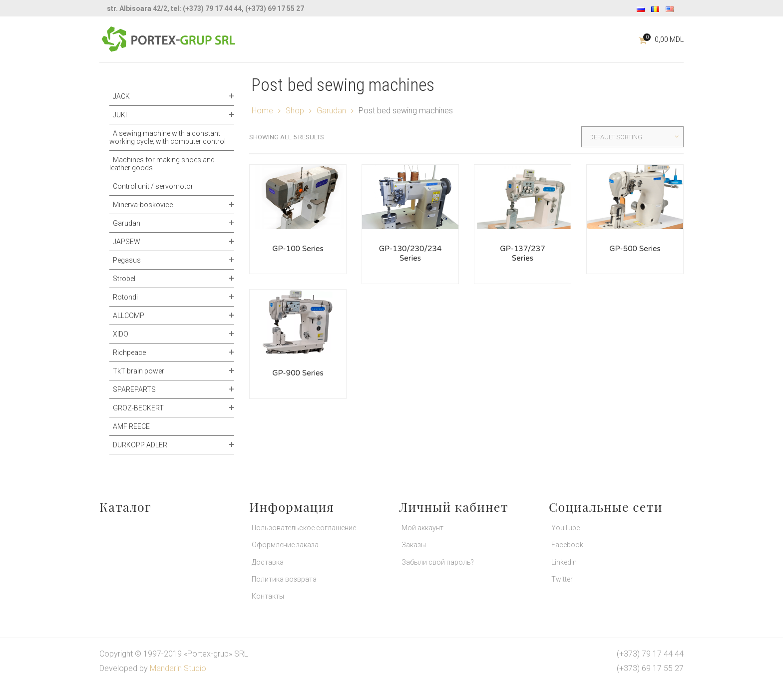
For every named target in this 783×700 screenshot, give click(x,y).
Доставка (268, 562)
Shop (295, 111)
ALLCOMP (129, 316)
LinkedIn (564, 562)
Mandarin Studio (178, 668)
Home (262, 111)
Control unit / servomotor (153, 186)
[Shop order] (632, 137)
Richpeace (129, 352)
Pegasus (127, 260)
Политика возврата (284, 579)
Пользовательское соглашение (304, 528)
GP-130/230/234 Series (410, 254)
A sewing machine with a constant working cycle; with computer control (168, 137)
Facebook (567, 545)
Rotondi (125, 297)
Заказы (414, 545)
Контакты (268, 596)
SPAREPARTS (134, 389)
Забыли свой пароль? (438, 562)
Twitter (562, 579)
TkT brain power (139, 371)
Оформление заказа (285, 545)
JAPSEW (127, 242)
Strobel (124, 279)
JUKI (120, 115)
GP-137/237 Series (522, 254)
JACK (121, 96)
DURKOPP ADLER (140, 445)
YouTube (566, 528)
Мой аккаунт (422, 528)
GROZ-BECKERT (138, 408)
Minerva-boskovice (143, 205)
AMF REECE (131, 426)
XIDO (121, 334)
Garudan (127, 223)
